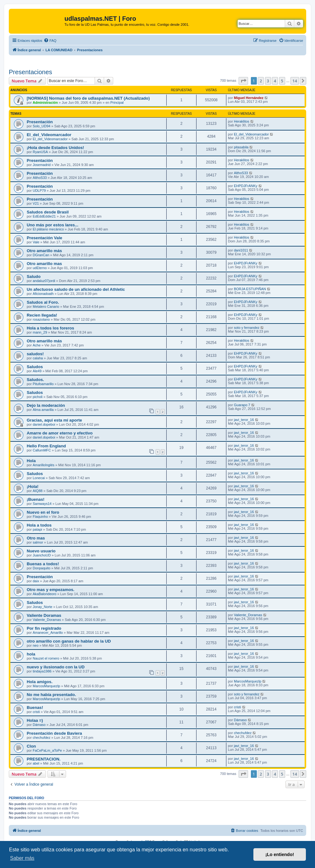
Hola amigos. (40, 682)
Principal (117, 102)
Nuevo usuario (41, 551)
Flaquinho (40, 517)
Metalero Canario (46, 307)
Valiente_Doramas (47, 620)
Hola (31, 461)
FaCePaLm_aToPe (47, 750)
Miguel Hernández (249, 98)
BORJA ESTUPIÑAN (250, 289)
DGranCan (41, 255)
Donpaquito (41, 568)
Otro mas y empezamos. (51, 590)
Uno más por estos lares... (52, 225)
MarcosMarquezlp (46, 686)
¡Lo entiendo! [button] (280, 854)
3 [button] (268, 81)
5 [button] (282, 81)
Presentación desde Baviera (54, 733)
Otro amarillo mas (44, 264)
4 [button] (275, 81)
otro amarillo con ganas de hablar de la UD (69, 641)
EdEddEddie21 (44, 216)
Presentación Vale (44, 238)
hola (31, 654)
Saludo (34, 276)
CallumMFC (42, 450)
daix (36, 581)
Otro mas (36, 538)
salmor (38, 542)
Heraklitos (242, 121)
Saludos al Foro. (43, 302)
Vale (36, 242)
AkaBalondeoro (44, 594)
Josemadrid (42, 165)
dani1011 (241, 250)
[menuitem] (50, 41)
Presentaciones (30, 72)
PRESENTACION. (44, 759)
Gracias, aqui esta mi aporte (54, 420)
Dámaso (39, 725)
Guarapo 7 (242, 405)
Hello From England (46, 446)
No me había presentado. (51, 695)
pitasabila (241, 147)
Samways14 (42, 504)
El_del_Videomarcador (49, 135)
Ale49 (37, 371)
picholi (38, 397)
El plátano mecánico (48, 229)
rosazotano (41, 319)
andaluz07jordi (44, 281)
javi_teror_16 (244, 420)
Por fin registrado (44, 628)
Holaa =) (35, 720)
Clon (31, 746)
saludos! (35, 354)
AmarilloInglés (44, 465)
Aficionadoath (43, 294)
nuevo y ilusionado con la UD (56, 667)
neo (36, 645)
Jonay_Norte (42, 607)
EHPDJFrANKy (246, 186)
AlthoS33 (40, 178)
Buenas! (35, 708)
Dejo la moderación (46, 405)
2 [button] (261, 81)
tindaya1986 (42, 671)
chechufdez (41, 738)
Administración (45, 102)
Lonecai (39, 478)
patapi (37, 529)
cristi (36, 712)
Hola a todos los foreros (50, 328)
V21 (36, 203)
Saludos (35, 367)
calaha (38, 358)
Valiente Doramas (44, 615)
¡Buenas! (36, 499)
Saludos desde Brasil (48, 212)
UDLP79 (39, 191)
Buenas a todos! (43, 564)
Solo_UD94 (41, 126)
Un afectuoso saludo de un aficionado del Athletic (76, 289)
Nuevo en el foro (43, 512)
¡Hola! (33, 487)
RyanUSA (40, 152)
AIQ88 (38, 491)
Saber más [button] (22, 858)
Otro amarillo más (44, 251)
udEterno (40, 268)
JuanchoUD (42, 555)
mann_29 (40, 332)
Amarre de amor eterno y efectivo (60, 433)
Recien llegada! (42, 315)
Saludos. (35, 380)
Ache (37, 345)
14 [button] (295, 81)
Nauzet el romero (46, 658)
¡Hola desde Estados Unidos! (55, 148)
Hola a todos (39, 525)
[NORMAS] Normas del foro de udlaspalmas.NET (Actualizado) (88, 98)
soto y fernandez (247, 328)
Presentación (40, 122)
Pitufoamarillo (43, 384)
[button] (243, 81)
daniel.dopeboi (44, 424)
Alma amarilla (43, 410)
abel (36, 763)
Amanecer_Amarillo (48, 633)
